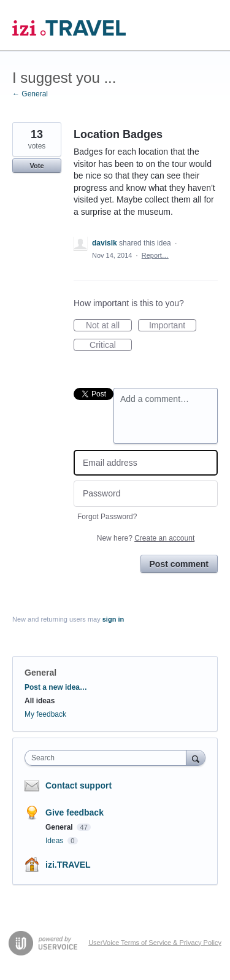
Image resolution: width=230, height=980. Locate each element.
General (40, 673)
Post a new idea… (56, 687)
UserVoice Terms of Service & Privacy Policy (155, 942)
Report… (155, 255)
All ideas (40, 701)
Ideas (56, 841)
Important (173, 326)
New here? (146, 538)
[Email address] (146, 463)
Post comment (179, 564)
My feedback (45, 714)
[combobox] (108, 758)
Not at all (109, 326)
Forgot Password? (107, 517)
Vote (36, 166)
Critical (111, 345)
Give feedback (75, 812)
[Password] (146, 494)
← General (30, 94)
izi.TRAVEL (68, 865)
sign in (113, 619)
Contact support (79, 785)
